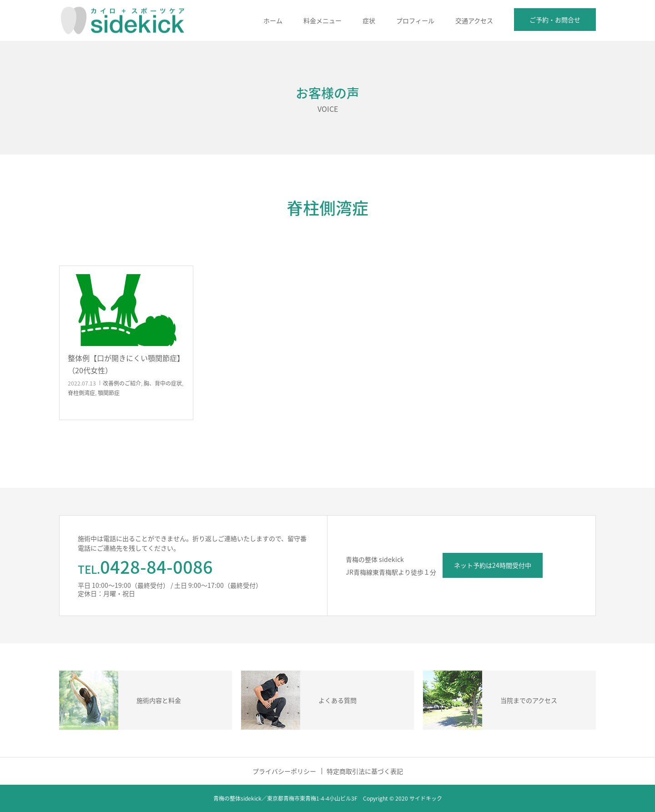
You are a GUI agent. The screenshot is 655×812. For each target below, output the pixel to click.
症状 (369, 20)
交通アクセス (474, 20)
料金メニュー (322, 20)
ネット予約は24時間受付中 (493, 565)
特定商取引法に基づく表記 (365, 771)
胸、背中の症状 (163, 383)
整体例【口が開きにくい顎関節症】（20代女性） (126, 364)
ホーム (273, 20)
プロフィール (415, 20)
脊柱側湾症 (81, 393)
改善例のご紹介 (122, 383)
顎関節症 (109, 393)
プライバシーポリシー (284, 771)
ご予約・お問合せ (555, 20)
